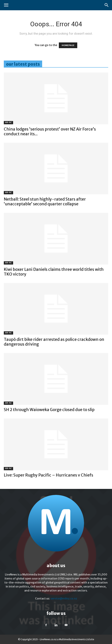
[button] (6, 5)
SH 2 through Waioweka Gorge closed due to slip (49, 410)
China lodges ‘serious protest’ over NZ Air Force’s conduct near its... (50, 132)
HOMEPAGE (68, 45)
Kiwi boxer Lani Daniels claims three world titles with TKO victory (54, 272)
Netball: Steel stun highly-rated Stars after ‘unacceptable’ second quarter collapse (45, 202)
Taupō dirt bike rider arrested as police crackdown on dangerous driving (54, 342)
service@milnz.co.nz (64, 599)
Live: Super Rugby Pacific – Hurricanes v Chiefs (49, 475)
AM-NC (8, 122)
